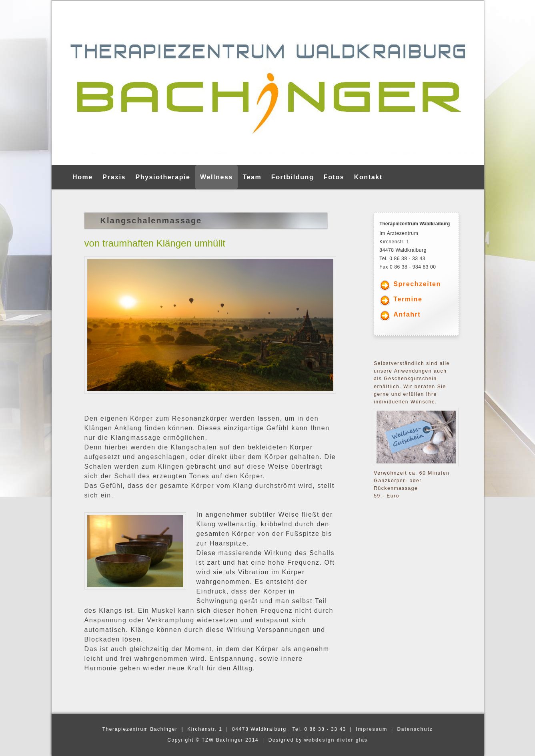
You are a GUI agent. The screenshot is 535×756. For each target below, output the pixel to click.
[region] (268, 83)
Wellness (216, 177)
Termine (408, 299)
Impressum (372, 729)
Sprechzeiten (417, 284)
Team (252, 177)
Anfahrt (407, 314)
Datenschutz (415, 729)
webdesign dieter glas (336, 740)
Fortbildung (293, 177)
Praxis (114, 177)
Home (83, 177)
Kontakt (368, 177)
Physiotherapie (163, 177)
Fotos (334, 177)
